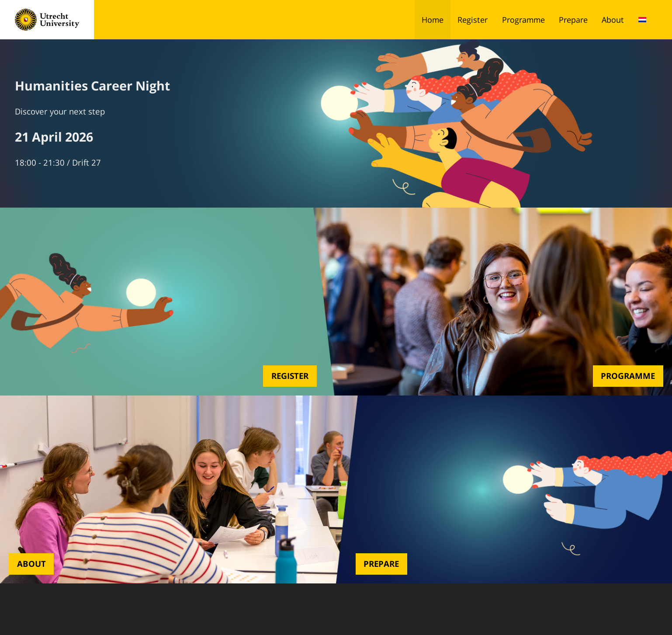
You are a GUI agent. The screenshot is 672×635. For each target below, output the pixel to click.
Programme (523, 20)
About (613, 20)
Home (433, 20)
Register (473, 20)
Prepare (573, 20)
